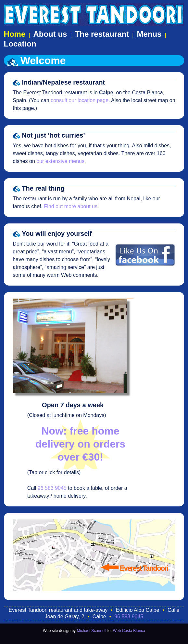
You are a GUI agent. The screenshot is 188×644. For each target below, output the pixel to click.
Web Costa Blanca (129, 631)
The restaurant (102, 34)
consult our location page (80, 100)
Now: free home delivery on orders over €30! (80, 444)
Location (20, 44)
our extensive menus (60, 161)
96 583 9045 (52, 488)
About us (50, 34)
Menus (149, 34)
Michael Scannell (91, 631)
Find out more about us (71, 206)
